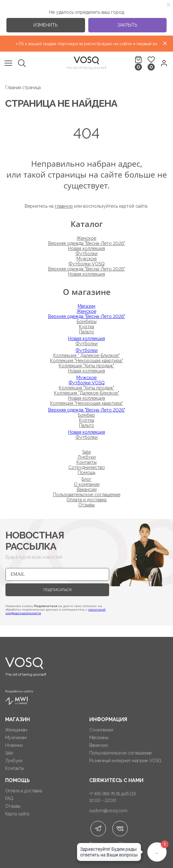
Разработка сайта (19, 697)
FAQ (9, 798)
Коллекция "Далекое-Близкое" (86, 393)
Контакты (86, 462)
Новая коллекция (86, 248)
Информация (108, 719)
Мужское (86, 259)
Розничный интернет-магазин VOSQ (125, 761)
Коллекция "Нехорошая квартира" (86, 361)
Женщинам (16, 730)
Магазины (99, 738)
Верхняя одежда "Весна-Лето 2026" (87, 243)
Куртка (86, 327)
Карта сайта (17, 814)
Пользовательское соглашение (87, 495)
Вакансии (87, 489)
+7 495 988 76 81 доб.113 (112, 794)
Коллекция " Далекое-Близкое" (86, 355)
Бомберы (87, 321)
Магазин (86, 306)
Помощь (86, 472)
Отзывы (86, 505)
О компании (87, 484)
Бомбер (86, 415)
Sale (86, 452)
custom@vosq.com (108, 811)
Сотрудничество (87, 467)
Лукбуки (86, 457)
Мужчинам (16, 738)
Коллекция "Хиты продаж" (86, 366)
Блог (86, 479)
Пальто (86, 332)
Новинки (14, 745)
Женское (86, 238)
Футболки (86, 254)
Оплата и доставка (86, 500)
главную (64, 206)
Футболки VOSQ (86, 264)
